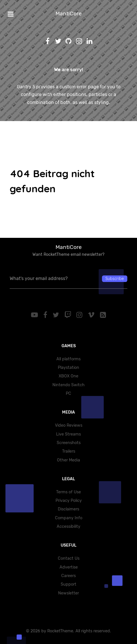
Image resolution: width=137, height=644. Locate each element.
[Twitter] (57, 315)
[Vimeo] (92, 315)
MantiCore (69, 14)
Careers (68, 576)
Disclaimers (68, 509)
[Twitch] (68, 315)
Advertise (69, 567)
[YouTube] (35, 315)
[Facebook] (46, 315)
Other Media (68, 460)
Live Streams (68, 434)
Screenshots (69, 443)
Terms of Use (68, 492)
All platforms (68, 359)
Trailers (69, 451)
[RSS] (103, 315)
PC (68, 393)
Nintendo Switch (68, 385)
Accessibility (68, 527)
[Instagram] (80, 315)
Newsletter (68, 593)
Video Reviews (69, 425)
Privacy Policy (69, 501)
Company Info (69, 518)
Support (68, 584)
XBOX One (68, 376)
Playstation (68, 368)
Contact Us (69, 558)
